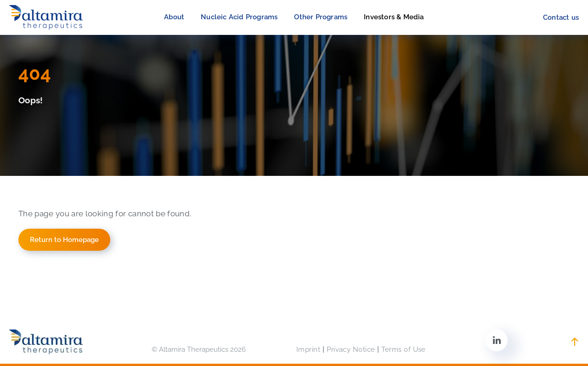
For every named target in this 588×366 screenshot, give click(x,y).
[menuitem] (174, 17)
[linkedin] (497, 341)
